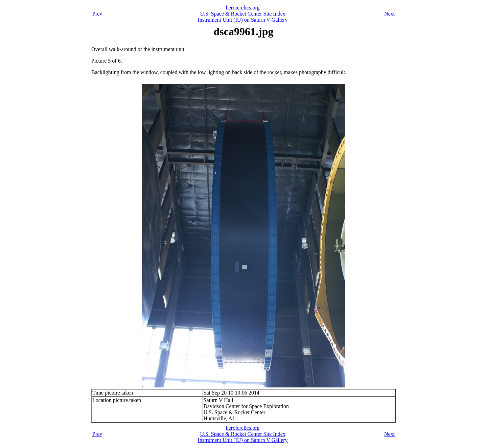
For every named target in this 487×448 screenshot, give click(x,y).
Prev (97, 14)
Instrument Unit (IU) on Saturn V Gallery (243, 20)
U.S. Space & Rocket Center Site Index (242, 14)
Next (389, 14)
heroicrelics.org (243, 8)
